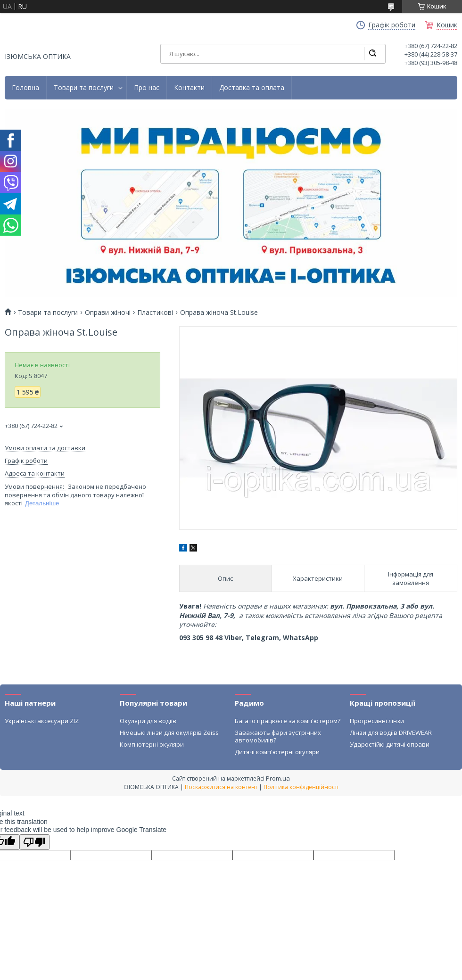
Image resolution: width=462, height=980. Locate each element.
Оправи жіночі (108, 313)
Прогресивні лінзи (377, 721)
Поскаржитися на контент (221, 787)
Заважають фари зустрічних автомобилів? (278, 736)
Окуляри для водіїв (148, 721)
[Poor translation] (34, 842)
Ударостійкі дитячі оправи (390, 744)
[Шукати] (372, 54)
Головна (25, 88)
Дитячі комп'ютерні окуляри (277, 752)
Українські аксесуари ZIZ (42, 721)
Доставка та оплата (252, 88)
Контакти (189, 88)
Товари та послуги (84, 88)
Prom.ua (278, 778)
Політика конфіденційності (301, 787)
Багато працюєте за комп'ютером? (288, 721)
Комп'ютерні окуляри (152, 744)
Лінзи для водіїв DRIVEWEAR (391, 733)
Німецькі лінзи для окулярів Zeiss (169, 733)
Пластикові (155, 313)
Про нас (147, 88)
